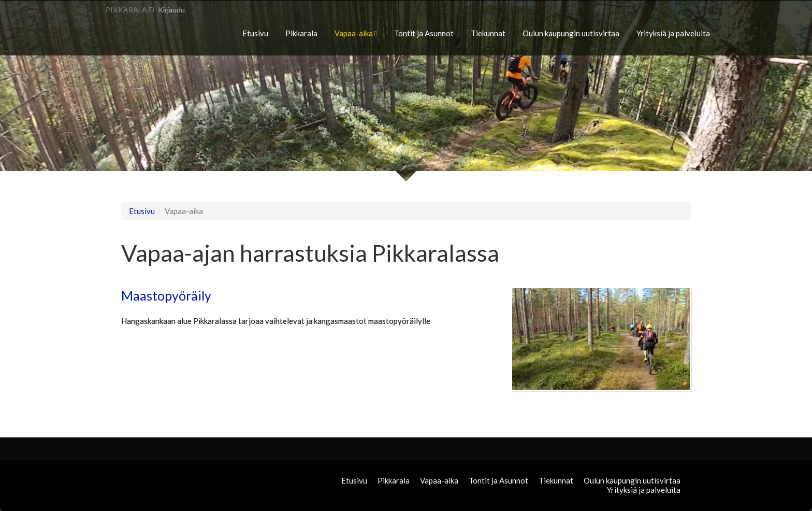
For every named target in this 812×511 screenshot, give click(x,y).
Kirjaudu (171, 10)
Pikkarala (301, 33)
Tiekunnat (488, 33)
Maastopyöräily (166, 295)
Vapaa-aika (356, 33)
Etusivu (255, 33)
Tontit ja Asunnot (424, 33)
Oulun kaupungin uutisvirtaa (571, 33)
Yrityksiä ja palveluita (673, 33)
